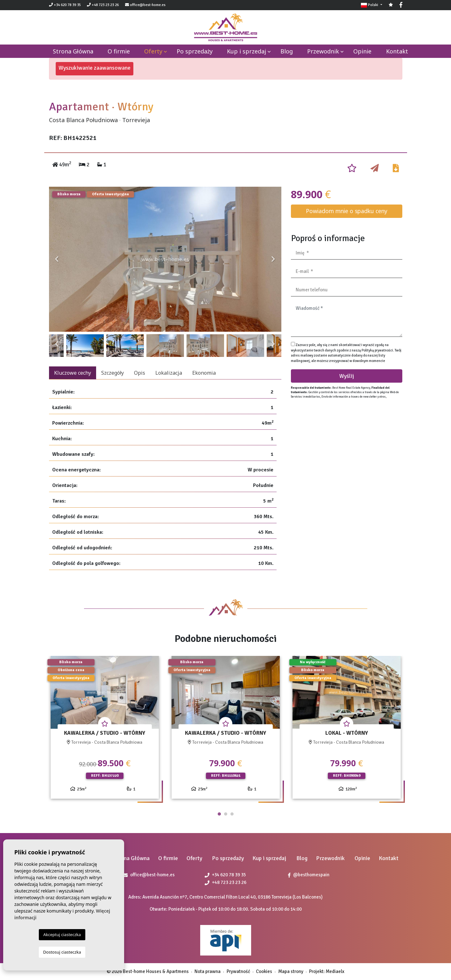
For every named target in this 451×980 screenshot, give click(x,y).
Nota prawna (208, 971)
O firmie (119, 51)
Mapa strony (291, 971)
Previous (57, 259)
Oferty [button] (153, 51)
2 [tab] (226, 814)
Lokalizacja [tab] (169, 373)
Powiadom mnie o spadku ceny (347, 211)
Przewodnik (323, 51)
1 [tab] (219, 814)
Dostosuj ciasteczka (62, 952)
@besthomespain (309, 875)
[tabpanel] (105, 730)
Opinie (362, 51)
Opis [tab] (140, 373)
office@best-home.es (148, 5)
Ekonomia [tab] (204, 373)
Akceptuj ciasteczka (62, 935)
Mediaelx (335, 971)
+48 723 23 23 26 (103, 5)
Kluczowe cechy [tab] (73, 373)
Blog (287, 51)
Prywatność (238, 971)
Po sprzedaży (195, 51)
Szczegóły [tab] (113, 373)
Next (273, 259)
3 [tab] (232, 814)
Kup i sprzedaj (247, 51)
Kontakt (397, 51)
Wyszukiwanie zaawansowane (95, 68)
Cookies (264, 971)
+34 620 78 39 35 (65, 5)
